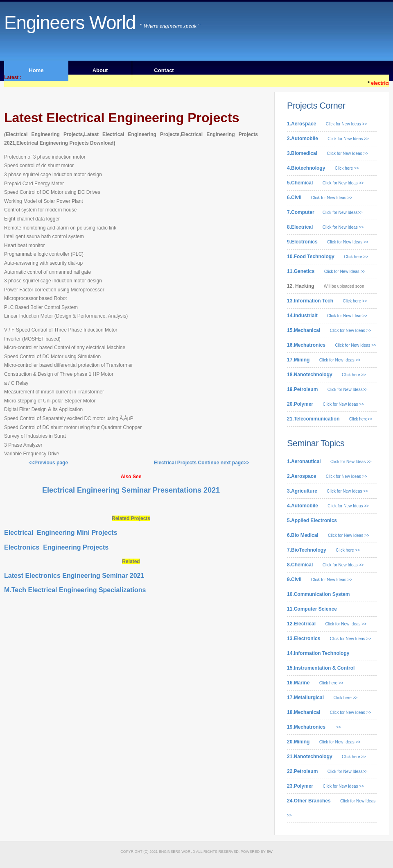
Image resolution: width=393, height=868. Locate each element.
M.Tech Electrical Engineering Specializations (75, 590)
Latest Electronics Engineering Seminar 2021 (74, 576)
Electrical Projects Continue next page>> (200, 463)
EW (270, 852)
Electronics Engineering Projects (56, 547)
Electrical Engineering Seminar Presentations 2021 (131, 490)
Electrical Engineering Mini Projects (61, 533)
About (100, 70)
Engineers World (70, 23)
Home (36, 70)
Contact (164, 70)
